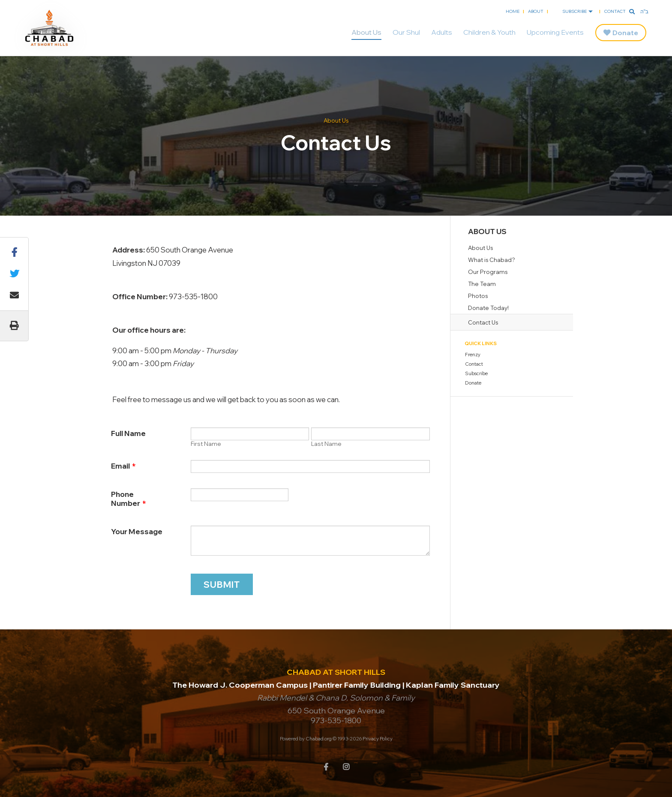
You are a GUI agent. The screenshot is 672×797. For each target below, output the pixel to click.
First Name (206, 444)
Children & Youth (489, 32)
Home (513, 11)
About (536, 11)
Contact (615, 11)
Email (123, 466)
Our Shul (406, 32)
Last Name (326, 444)
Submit (222, 584)
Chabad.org (319, 739)
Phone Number (129, 499)
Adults (442, 32)
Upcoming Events (555, 32)
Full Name (128, 433)
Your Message (137, 531)
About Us (366, 32)
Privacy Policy (378, 739)
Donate (625, 33)
